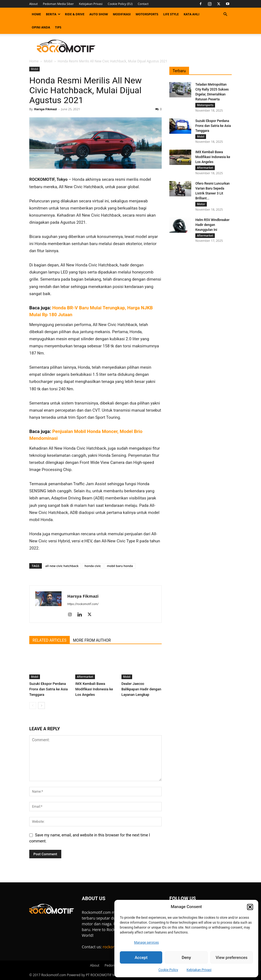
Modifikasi (122, 14)
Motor (201, 206)
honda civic (93, 566)
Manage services (147, 943)
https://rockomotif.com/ (83, 604)
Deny (186, 958)
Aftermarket (85, 677)
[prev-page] (33, 706)
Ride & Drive (75, 14)
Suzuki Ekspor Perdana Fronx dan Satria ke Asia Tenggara (48, 689)
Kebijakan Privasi (199, 970)
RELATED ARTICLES (50, 640)
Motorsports (147, 14)
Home (36, 14)
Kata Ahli (192, 14)
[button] (250, 907)
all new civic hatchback (62, 566)
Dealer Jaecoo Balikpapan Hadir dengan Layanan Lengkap (141, 689)
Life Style (171, 14)
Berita (53, 14)
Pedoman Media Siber (58, 4)
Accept (141, 958)
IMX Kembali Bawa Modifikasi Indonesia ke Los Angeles (94, 689)
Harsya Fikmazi (45, 109)
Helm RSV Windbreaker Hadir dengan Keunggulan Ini (212, 227)
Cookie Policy (168, 970)
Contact (143, 4)
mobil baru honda (120, 566)
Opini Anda (41, 27)
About (34, 4)
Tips (58, 27)
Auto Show (99, 14)
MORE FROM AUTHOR (92, 640)
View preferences (231, 958)
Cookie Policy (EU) (120, 4)
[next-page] (41, 706)
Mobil (48, 61)
